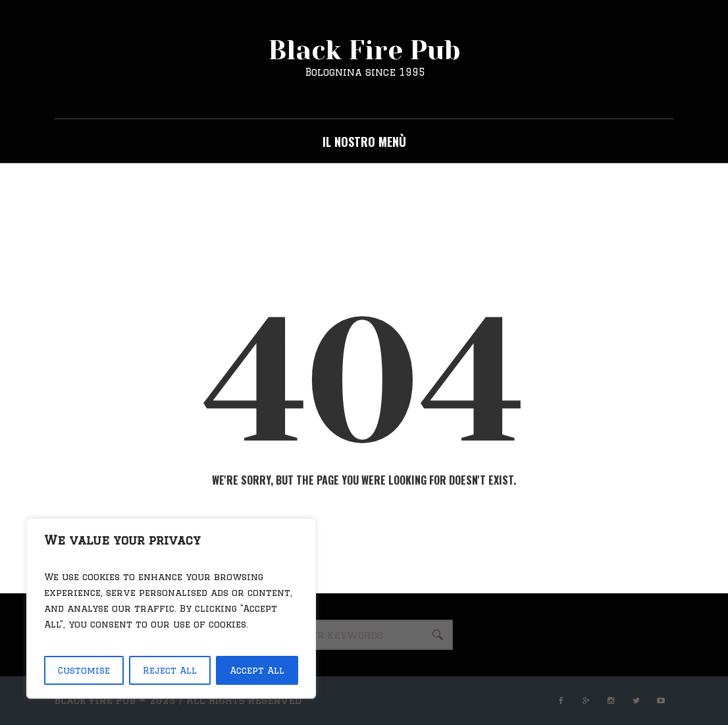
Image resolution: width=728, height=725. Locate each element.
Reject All (170, 670)
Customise (84, 670)
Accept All (257, 670)
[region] (171, 608)
